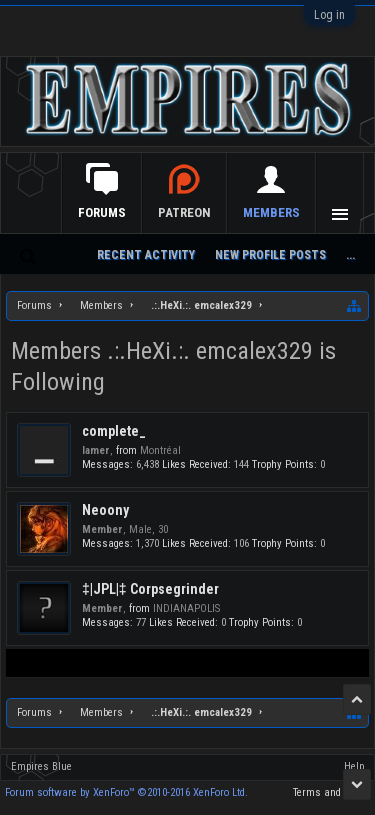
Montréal (160, 450)
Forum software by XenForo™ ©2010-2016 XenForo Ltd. (126, 792)
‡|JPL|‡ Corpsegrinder (150, 589)
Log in (329, 15)
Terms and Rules (331, 792)
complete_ (114, 431)
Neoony (105, 510)
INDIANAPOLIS (186, 608)
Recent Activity (146, 255)
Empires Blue (41, 766)
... (350, 255)
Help (354, 766)
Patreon (184, 212)
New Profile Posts (270, 255)
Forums (102, 212)
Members (271, 212)
